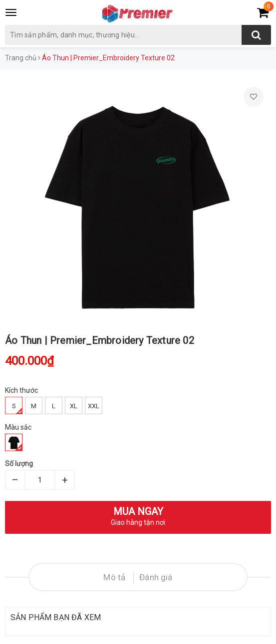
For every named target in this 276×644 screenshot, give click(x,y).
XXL (94, 406)
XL (74, 406)
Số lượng (19, 464)
